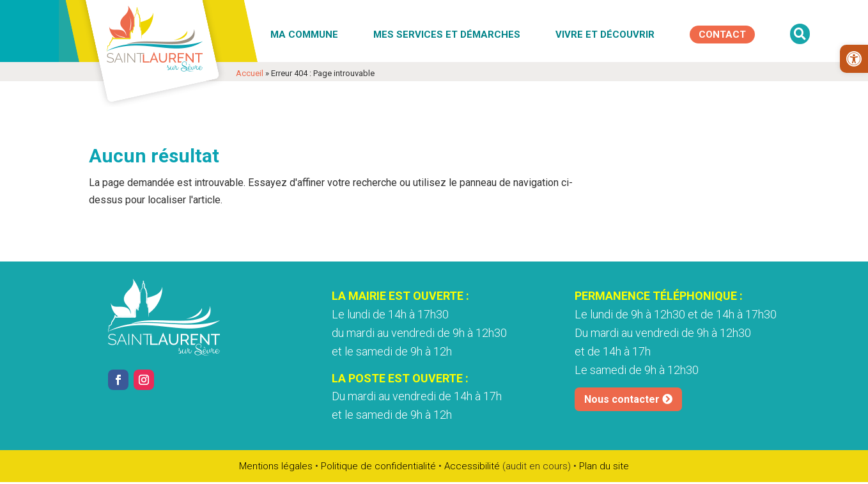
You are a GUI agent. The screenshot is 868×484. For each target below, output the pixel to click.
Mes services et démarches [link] (447, 35)
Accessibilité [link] (472, 466)
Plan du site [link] (604, 466)
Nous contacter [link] (622, 399)
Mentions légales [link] (276, 466)
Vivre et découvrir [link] (605, 35)
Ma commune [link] (304, 35)
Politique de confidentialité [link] (378, 466)
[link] (854, 59)
